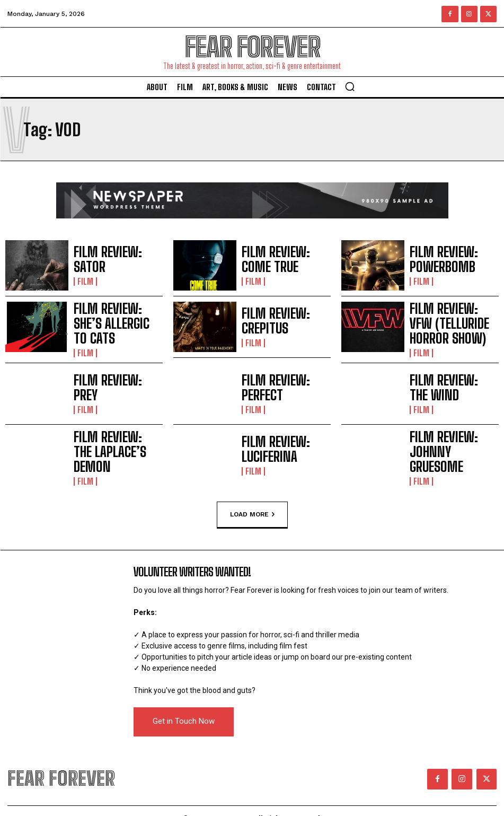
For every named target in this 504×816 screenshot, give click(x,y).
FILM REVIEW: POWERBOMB (454, 260)
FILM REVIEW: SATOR (107, 260)
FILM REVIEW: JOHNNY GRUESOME (446, 445)
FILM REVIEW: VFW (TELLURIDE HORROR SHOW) (453, 322)
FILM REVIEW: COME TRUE (283, 260)
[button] (350, 86)
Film (84, 271)
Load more (252, 504)
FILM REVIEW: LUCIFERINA (283, 445)
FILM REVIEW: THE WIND (449, 383)
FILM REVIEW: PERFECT (279, 383)
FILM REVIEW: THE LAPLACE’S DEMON (104, 445)
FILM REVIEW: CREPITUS (280, 322)
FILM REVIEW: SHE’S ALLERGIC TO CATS (106, 322)
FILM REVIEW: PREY (105, 383)
